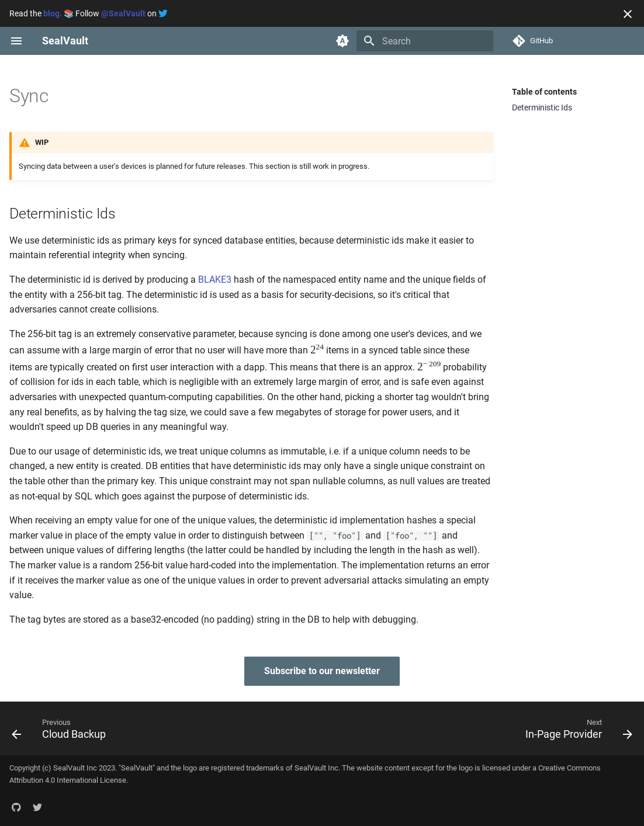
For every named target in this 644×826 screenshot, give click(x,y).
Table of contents (544, 92)
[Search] (425, 41)
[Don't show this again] (628, 14)
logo (190, 768)
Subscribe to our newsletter (322, 671)
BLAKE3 (215, 280)
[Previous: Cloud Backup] (62, 728)
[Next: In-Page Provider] (576, 728)
